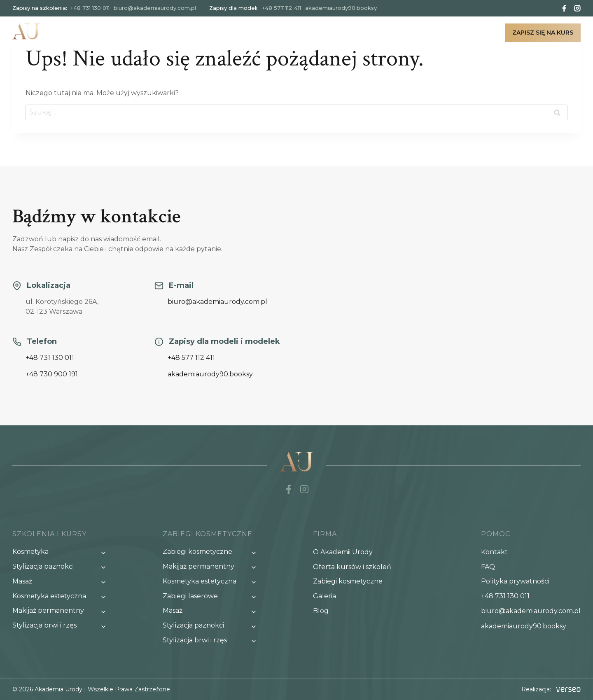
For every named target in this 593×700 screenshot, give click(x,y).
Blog (442, 33)
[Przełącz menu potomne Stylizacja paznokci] (62, 567)
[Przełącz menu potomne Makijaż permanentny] (62, 611)
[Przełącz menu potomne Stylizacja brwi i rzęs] (62, 626)
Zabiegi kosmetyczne (339, 33)
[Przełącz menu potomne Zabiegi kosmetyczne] (212, 552)
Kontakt (476, 33)
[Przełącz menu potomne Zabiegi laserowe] (212, 596)
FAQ (488, 567)
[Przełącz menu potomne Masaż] (62, 582)
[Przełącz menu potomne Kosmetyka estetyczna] (62, 596)
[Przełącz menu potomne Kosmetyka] (62, 552)
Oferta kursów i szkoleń (352, 567)
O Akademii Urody (343, 552)
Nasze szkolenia (252, 33)
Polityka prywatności (515, 581)
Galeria (409, 33)
